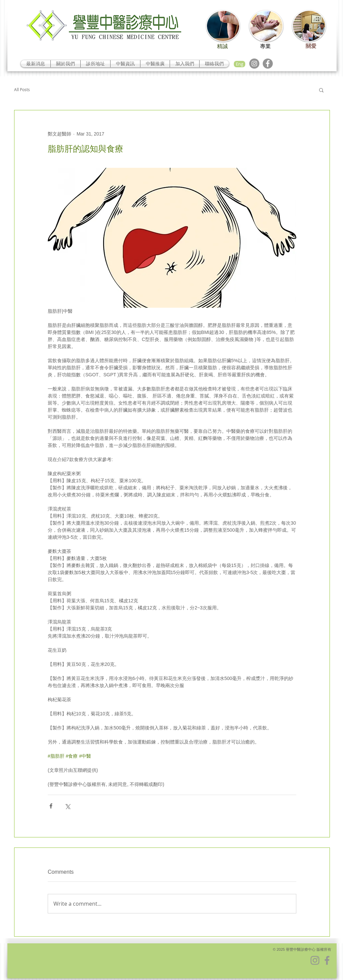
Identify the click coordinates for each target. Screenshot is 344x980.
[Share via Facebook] (51, 806)
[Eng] (240, 64)
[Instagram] (254, 64)
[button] (321, 90)
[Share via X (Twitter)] (67, 806)
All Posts (22, 90)
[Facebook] (268, 64)
